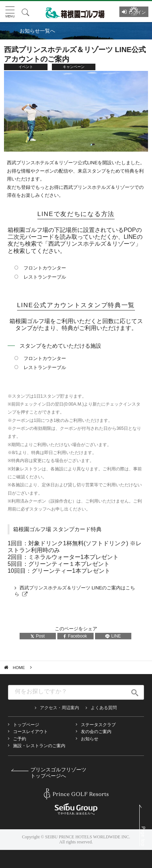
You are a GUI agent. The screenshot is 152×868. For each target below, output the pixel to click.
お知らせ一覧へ (37, 31)
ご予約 (20, 739)
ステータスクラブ (98, 725)
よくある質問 (104, 708)
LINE (113, 636)
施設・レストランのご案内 (39, 746)
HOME (19, 668)
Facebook (75, 636)
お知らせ (90, 739)
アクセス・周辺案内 (59, 708)
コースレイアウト (30, 732)
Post (38, 636)
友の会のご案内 (96, 732)
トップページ (26, 725)
